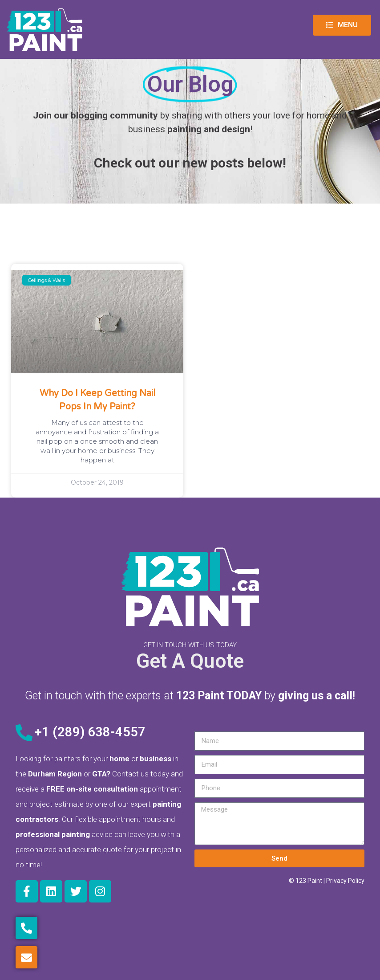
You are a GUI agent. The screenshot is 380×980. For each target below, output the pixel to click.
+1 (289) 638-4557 (90, 732)
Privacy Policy (345, 881)
